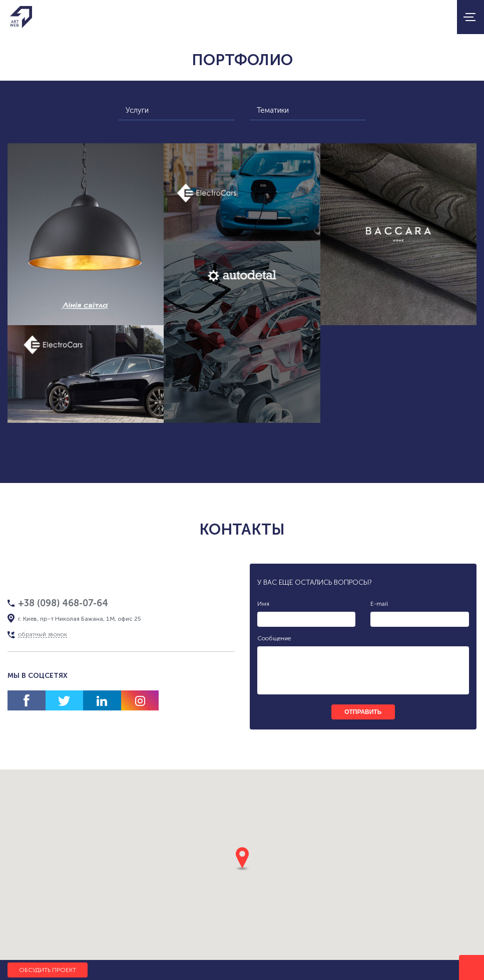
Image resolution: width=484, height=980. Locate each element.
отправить (363, 712)
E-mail (379, 604)
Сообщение (274, 638)
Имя (263, 604)
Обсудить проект (48, 970)
